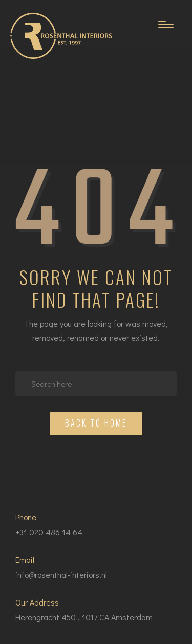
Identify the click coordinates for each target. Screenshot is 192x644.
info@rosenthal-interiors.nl (61, 575)
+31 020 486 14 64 (49, 532)
